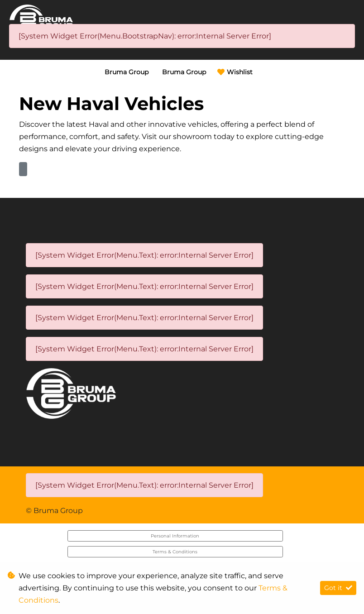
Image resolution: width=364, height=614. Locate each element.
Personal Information (175, 536)
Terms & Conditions (175, 552)
